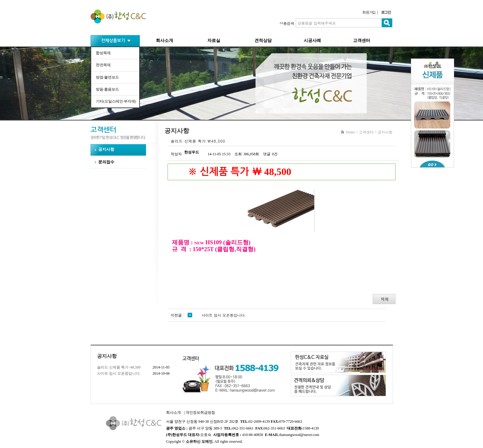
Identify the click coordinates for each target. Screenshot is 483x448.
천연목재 (103, 65)
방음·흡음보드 (107, 89)
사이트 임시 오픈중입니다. (119, 373)
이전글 (181, 315)
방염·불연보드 (107, 77)
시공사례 (312, 41)
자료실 (214, 41)
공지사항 (106, 149)
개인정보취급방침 (200, 413)
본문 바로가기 (0, 0)
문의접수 (106, 162)
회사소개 (164, 41)
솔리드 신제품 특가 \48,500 (119, 367)
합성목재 (103, 53)
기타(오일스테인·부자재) (116, 101)
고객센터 (362, 41)
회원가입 (369, 12)
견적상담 (263, 41)
